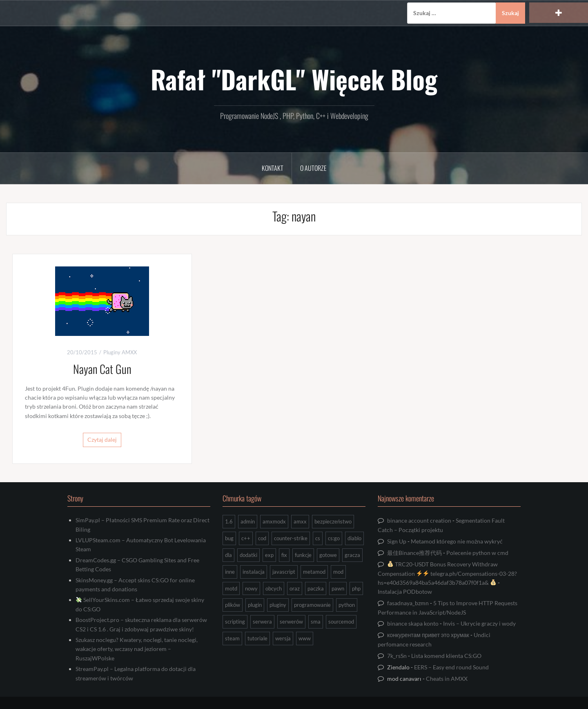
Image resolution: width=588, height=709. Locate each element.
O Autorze (313, 168)
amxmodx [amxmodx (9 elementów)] (274, 521)
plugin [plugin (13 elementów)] (255, 605)
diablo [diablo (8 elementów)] (354, 538)
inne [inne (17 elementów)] (230, 572)
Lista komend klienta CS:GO (446, 656)
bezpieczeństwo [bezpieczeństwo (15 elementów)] (333, 521)
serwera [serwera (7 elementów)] (262, 622)
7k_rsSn (397, 656)
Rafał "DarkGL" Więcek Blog (294, 79)
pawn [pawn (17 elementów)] (338, 588)
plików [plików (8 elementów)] (233, 605)
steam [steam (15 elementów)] (232, 638)
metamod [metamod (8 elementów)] (314, 572)
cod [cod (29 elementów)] (262, 538)
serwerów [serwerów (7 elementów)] (291, 622)
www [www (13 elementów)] (305, 638)
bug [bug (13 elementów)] (229, 538)
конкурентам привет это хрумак (428, 635)
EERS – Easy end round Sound (451, 667)
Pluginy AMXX (120, 352)
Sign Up (397, 541)
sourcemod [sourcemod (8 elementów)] (341, 622)
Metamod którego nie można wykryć (457, 541)
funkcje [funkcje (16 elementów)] (303, 555)
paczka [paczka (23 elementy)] (316, 588)
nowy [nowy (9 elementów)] (251, 588)
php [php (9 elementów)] (356, 588)
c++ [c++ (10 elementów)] (246, 538)
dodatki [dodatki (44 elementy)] (248, 555)
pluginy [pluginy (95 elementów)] (278, 605)
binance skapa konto (413, 623)
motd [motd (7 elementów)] (231, 588)
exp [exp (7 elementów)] (269, 555)
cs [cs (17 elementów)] (318, 538)
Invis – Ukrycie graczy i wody (479, 623)
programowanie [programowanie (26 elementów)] (312, 605)
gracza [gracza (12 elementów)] (352, 555)
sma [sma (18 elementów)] (316, 622)
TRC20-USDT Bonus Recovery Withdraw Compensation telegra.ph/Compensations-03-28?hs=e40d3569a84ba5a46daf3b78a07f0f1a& (447, 573)
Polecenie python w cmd (477, 553)
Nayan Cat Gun (102, 369)
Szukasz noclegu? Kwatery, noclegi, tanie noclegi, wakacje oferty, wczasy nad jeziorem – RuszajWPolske (137, 649)
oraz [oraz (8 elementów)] (295, 588)
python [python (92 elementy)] (347, 605)
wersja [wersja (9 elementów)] (283, 638)
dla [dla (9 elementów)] (228, 555)
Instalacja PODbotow (405, 592)
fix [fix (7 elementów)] (284, 555)
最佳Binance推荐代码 (414, 553)
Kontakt (273, 168)
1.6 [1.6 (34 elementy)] (229, 521)
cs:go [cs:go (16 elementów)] (334, 538)
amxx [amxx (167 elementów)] (300, 521)
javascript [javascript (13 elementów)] (284, 572)
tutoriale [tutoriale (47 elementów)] (257, 638)
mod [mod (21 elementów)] (338, 572)
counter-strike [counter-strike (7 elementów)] (291, 538)
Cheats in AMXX (447, 679)
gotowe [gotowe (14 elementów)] (328, 555)
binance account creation (419, 520)
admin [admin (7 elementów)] (248, 521)
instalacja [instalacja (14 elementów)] (254, 572)
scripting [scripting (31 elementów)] (235, 622)
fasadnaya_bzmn (408, 603)
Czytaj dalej (102, 439)
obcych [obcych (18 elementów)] (274, 588)
